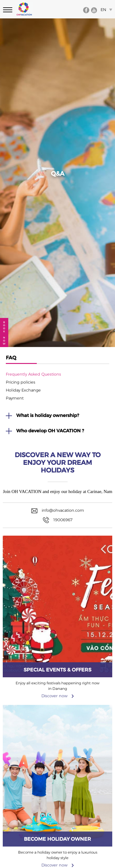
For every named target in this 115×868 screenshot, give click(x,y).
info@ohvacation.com (58, 510)
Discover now (57, 684)
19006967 (58, 520)
